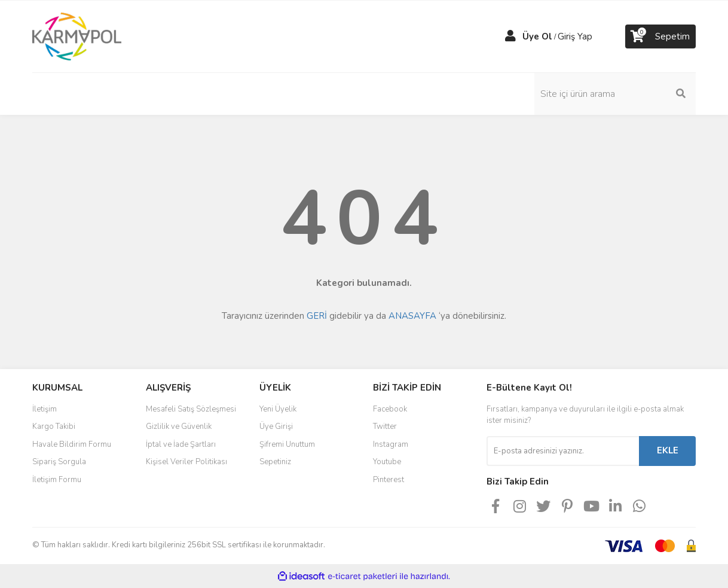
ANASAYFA (412, 316)
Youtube (387, 462)
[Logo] (77, 36)
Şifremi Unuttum (287, 444)
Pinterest (389, 480)
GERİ (317, 316)
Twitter (385, 426)
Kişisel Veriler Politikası (186, 462)
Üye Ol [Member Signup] (537, 36)
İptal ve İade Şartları (181, 444)
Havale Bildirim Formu (72, 444)
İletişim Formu (57, 480)
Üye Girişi (276, 426)
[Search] (615, 94)
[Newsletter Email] (563, 451)
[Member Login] (510, 36)
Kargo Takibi (54, 426)
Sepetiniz (275, 462)
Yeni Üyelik (278, 409)
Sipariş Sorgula (59, 462)
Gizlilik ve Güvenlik (179, 426)
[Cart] (660, 36)
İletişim (45, 409)
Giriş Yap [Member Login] (575, 36)
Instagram (391, 444)
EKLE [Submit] (668, 450)
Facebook (390, 409)
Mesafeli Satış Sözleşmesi (191, 409)
